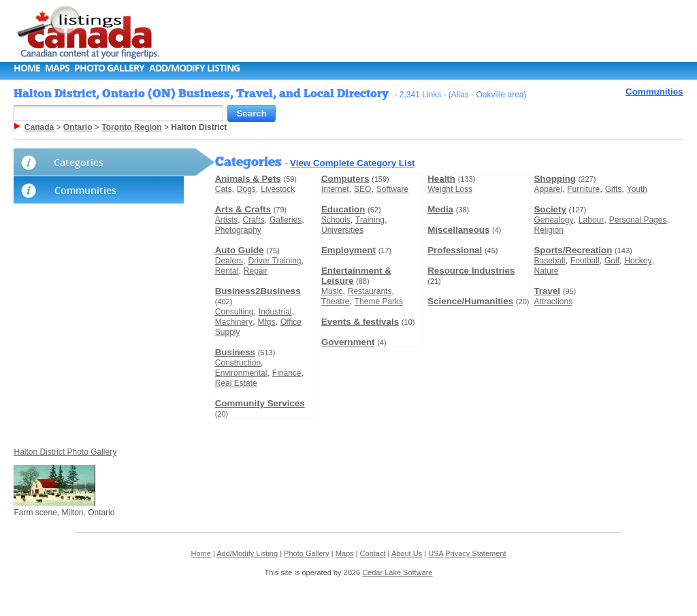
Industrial (275, 312)
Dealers (229, 261)
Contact (373, 553)
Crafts (253, 220)
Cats (224, 189)
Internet (335, 189)
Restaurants (370, 291)
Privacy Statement (475, 553)
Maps (57, 68)
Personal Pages (638, 220)
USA (436, 553)
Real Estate (236, 383)
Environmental (241, 373)
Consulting (234, 312)
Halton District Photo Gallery (65, 452)
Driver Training (274, 261)
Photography (238, 230)
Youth (637, 189)
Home (27, 68)
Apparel (548, 189)
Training (370, 220)
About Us (407, 553)
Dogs (246, 189)
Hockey (638, 261)
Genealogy (553, 220)
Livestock (278, 189)
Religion (548, 230)
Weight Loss (450, 189)
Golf (612, 261)
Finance (287, 373)
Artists (226, 220)
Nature (546, 271)
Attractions (553, 302)
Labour (591, 220)
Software (392, 189)
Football (585, 261)
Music (332, 291)
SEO (362, 189)
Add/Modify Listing (194, 68)
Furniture (583, 189)
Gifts (614, 189)
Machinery (234, 322)
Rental (227, 271)
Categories (79, 162)
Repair (256, 271)
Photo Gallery (109, 68)
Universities (342, 230)
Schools (336, 220)
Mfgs (266, 322)
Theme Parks (379, 302)
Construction (238, 363)
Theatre (335, 302)
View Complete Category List (352, 163)
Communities (654, 92)
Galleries (286, 220)
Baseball (549, 261)
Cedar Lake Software (397, 572)
